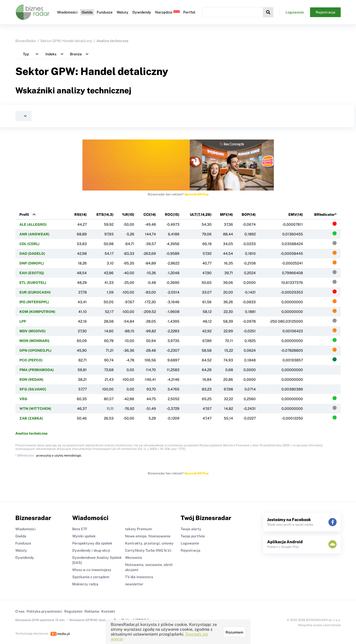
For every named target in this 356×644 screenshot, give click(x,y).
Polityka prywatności (44, 611)
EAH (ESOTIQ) (32, 273)
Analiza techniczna (31, 433)
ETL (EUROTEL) (33, 283)
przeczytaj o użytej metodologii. (59, 456)
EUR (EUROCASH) (35, 292)
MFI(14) (226, 214)
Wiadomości (67, 12)
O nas (20, 611)
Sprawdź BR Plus (196, 194)
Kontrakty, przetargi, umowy (149, 543)
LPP (23, 321)
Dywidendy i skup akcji (91, 550)
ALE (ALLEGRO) (33, 224)
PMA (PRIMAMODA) (37, 370)
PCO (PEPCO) (31, 360)
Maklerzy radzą (85, 584)
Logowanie (295, 12)
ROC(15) (172, 214)
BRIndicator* (325, 214)
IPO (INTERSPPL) (34, 302)
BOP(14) (249, 214)
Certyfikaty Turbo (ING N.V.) (148, 550)
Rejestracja (326, 12)
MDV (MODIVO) (33, 331)
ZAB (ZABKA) (31, 418)
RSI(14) (81, 214)
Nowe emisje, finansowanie (148, 536)
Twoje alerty (191, 529)
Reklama (92, 611)
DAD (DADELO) (32, 254)
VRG (23, 399)
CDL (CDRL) (29, 244)
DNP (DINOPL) (32, 263)
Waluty (122, 12)
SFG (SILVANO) (33, 389)
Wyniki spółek (84, 536)
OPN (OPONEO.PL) (35, 350)
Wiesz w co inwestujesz (92, 570)
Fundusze (105, 12)
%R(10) (128, 214)
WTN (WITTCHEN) (35, 409)
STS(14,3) (105, 214)
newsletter (134, 584)
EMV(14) (296, 214)
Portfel (189, 12)
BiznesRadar (26, 41)
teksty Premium (138, 529)
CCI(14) (150, 214)
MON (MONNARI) (34, 341)
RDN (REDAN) (31, 380)
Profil (24, 214)
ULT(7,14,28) (201, 214)
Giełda (87, 12)
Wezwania (133, 558)
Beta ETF (80, 529)
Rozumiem (234, 632)
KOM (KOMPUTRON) (37, 312)
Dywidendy (142, 12)
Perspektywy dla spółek (92, 543)
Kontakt (108, 611)
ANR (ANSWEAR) (34, 234)
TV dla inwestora (139, 577)
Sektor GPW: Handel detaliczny (66, 41)
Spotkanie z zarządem (91, 577)
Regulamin (73, 611)
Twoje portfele (193, 536)
